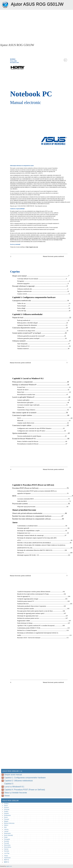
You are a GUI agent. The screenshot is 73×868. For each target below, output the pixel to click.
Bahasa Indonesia (9, 823)
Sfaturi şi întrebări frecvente (16, 793)
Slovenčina (7, 845)
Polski (6, 837)
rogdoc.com (9, 866)
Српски (6, 849)
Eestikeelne (7, 815)
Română (6, 841)
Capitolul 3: (9, 784)
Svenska (6, 851)
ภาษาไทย (7, 853)
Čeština (6, 804)
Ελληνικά (7, 809)
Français (6, 819)
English (6, 811)
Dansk (6, 806)
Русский (6, 843)
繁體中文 (7, 862)
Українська (7, 858)
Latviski (6, 831)
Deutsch (6, 807)
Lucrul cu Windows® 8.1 (14, 787)
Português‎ (7, 839)
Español (6, 813)
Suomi (6, 817)
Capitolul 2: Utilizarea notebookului (19, 781)
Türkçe (6, 856)
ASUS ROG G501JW (5, 5)
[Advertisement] (20, 26)
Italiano (6, 825)
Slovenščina (7, 847)
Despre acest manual (13, 775)
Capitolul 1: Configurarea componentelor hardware (25, 778)
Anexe (7, 796)
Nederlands (7, 833)
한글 (5, 827)
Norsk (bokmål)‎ (8, 835)
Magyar (6, 821)
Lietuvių (6, 829)
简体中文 (7, 860)
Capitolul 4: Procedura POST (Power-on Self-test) (25, 790)
